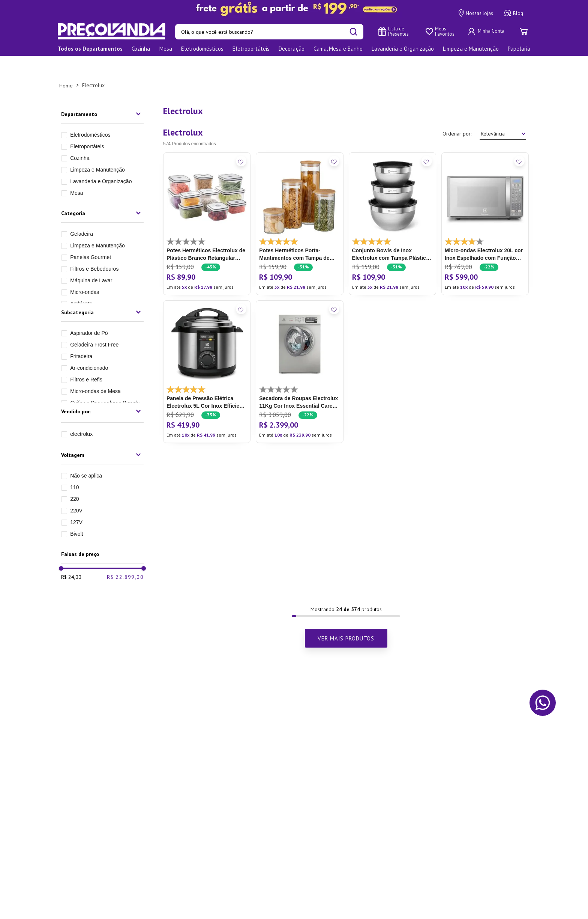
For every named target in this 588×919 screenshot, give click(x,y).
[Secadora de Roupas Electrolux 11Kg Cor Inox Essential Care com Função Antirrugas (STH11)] (299, 350)
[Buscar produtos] (353, 32)
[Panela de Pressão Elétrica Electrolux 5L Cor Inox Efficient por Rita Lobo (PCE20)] (207, 350)
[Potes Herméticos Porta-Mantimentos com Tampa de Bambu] (299, 202)
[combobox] (269, 32)
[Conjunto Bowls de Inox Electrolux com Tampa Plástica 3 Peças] (392, 202)
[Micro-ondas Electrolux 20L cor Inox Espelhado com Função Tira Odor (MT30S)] (485, 202)
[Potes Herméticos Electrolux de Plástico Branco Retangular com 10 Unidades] (207, 202)
